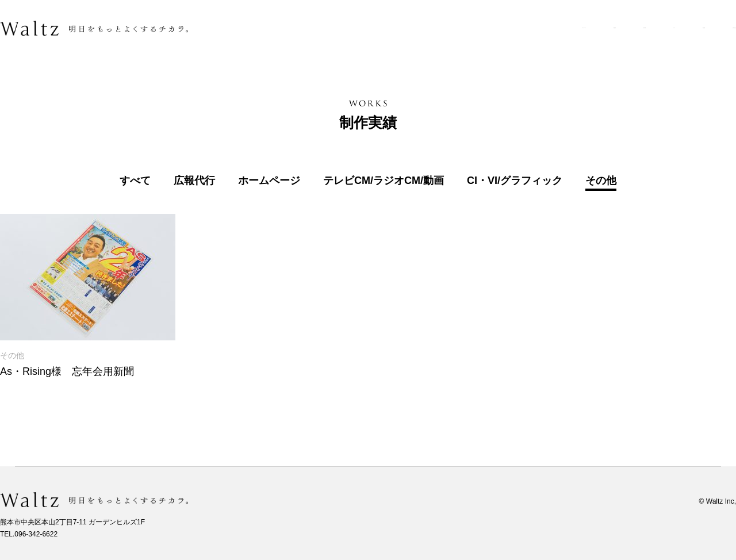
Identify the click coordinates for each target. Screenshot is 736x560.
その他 (601, 181)
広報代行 (194, 181)
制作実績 (524, 28)
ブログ (582, 28)
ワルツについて (387, 28)
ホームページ (269, 181)
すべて (135, 181)
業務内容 (462, 28)
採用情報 (639, 28)
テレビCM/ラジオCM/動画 (384, 181)
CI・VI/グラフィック (515, 181)
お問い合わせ (710, 28)
